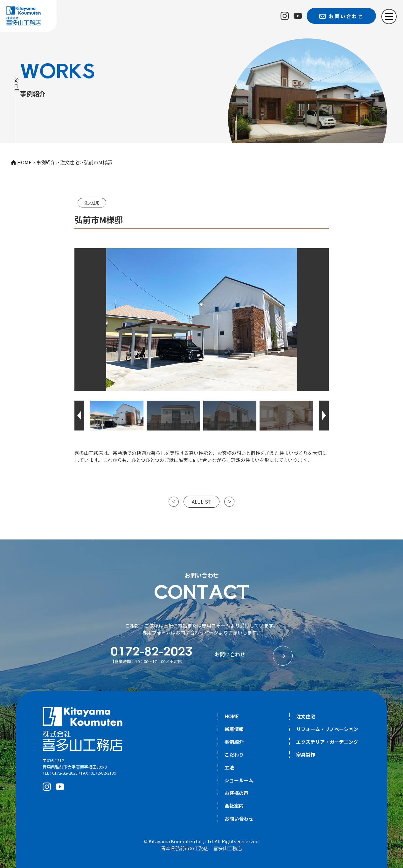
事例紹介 (234, 742)
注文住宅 (92, 203)
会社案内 (234, 806)
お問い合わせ (239, 819)
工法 (229, 767)
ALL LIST (201, 502)
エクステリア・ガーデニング (327, 742)
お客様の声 (236, 793)
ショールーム (239, 780)
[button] (79, 416)
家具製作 (306, 754)
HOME (232, 716)
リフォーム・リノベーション (327, 729)
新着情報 (234, 729)
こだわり (234, 754)
